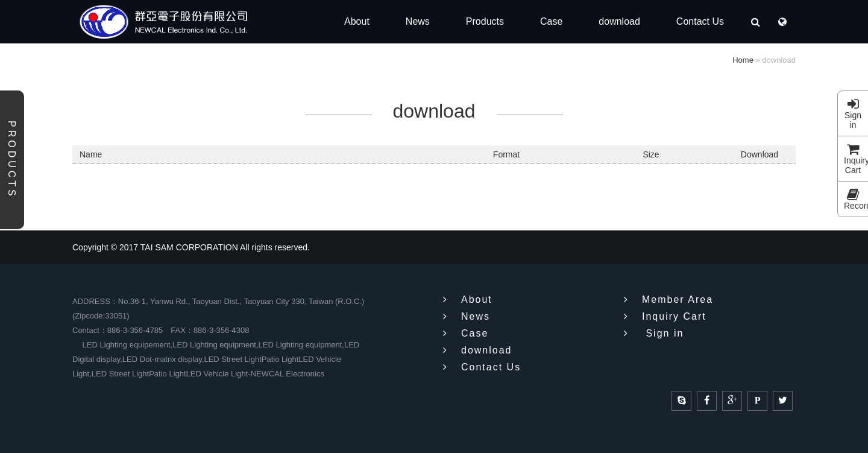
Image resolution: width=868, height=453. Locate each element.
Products (12, 160)
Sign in (853, 115)
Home (743, 60)
